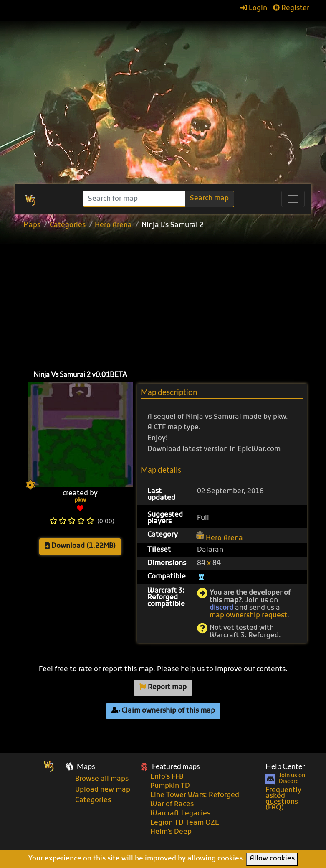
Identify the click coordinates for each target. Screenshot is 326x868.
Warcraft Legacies (180, 814)
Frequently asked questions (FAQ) (283, 799)
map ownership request (248, 616)
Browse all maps (102, 779)
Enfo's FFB (167, 777)
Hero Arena (113, 225)
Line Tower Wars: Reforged (195, 795)
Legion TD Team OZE (185, 823)
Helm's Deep (171, 832)
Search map (209, 199)
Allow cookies (272, 859)
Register (291, 8)
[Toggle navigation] (293, 199)
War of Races (172, 804)
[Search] (135, 199)
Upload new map (103, 790)
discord (221, 608)
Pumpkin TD (170, 786)
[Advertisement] (172, 298)
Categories (68, 225)
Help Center (285, 766)
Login (254, 8)
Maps (32, 225)
